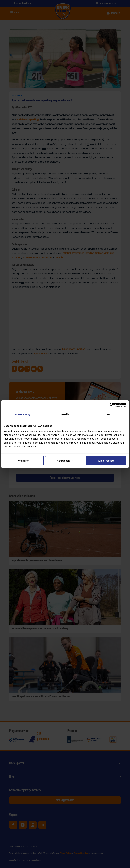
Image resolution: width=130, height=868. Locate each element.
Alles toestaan (106, 461)
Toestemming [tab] (23, 414)
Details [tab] (65, 414)
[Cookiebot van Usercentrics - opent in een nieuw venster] (112, 405)
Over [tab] (108, 414)
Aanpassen (65, 461)
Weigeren (24, 461)
